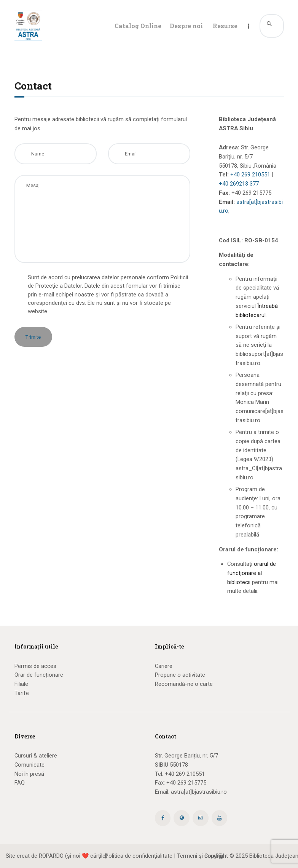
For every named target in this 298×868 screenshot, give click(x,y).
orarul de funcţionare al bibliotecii (252, 573)
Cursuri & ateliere (36, 756)
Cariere (164, 666)
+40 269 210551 (250, 175)
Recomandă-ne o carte (184, 684)
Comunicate (29, 765)
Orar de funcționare (39, 675)
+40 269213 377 (239, 184)
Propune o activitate (180, 675)
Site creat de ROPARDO (35, 856)
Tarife (22, 693)
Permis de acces (35, 666)
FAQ (20, 783)
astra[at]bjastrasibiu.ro (199, 792)
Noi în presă (29, 774)
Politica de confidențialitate (139, 856)
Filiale (21, 684)
